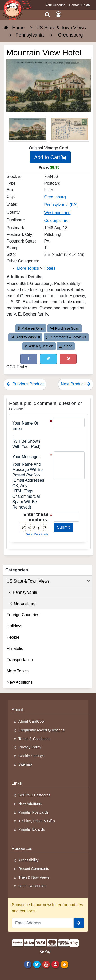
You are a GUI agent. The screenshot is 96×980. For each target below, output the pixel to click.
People (13, 637)
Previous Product (25, 384)
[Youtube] (46, 964)
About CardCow (31, 721)
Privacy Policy (30, 747)
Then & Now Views (34, 877)
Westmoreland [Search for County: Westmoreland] (57, 213)
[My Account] (58, 14)
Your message (25, 457)
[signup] (79, 923)
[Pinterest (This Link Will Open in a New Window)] (68, 359)
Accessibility (28, 860)
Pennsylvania (22, 592)
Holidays (14, 626)
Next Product (76, 384)
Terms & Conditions (34, 739)
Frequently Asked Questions (41, 730)
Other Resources (32, 886)
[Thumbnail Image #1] (28, 131)
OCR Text (15, 367)
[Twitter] (37, 964)
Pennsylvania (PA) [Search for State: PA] (61, 205)
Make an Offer (31, 328)
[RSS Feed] (65, 964)
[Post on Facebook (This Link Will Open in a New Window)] (29, 359)
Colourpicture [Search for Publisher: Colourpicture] (56, 220)
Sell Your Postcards (34, 795)
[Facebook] (28, 964)
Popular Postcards (34, 812)
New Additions (20, 682)
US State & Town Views (48, 581)
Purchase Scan (65, 328)
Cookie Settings (31, 756)
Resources (22, 848)
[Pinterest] (55, 964)
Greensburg (21, 604)
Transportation (20, 660)
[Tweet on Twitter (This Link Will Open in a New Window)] (49, 359)
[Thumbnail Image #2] (70, 131)
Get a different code (37, 534)
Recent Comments (34, 869)
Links (17, 783)
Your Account (55, 5)
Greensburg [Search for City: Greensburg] (55, 197)
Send (66, 346)
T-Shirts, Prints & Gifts (37, 821)
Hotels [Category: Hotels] (49, 268)
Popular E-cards (32, 829)
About (17, 710)
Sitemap (25, 764)
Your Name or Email (25, 426)
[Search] (47, 14)
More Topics (18, 671)
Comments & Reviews (66, 337)
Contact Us (77, 5)
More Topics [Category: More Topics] (28, 268)
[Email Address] (43, 923)
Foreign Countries (23, 615)
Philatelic (15, 649)
